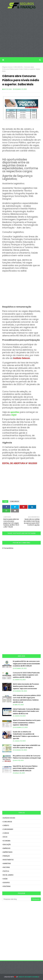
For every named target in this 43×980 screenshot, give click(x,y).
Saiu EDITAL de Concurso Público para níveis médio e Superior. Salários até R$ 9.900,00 (25, 768)
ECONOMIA (7, 841)
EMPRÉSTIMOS (8, 852)
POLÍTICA (6, 871)
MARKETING (7, 864)
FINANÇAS (6, 856)
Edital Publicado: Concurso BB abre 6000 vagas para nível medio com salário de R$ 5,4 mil (26, 711)
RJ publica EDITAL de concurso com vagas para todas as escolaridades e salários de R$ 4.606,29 (26, 664)
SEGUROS (6, 883)
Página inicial (7, 67)
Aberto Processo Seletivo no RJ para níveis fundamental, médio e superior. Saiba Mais (27, 723)
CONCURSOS (18, 67)
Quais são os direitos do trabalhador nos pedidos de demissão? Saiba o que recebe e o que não (26, 735)
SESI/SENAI (7, 886)
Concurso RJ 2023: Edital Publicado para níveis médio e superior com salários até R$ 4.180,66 (26, 675)
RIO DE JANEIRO (8, 875)
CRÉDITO (6, 825)
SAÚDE (5, 879)
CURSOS (6, 833)
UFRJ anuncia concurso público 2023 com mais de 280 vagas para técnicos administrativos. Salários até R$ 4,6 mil (27, 699)
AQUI (14, 415)
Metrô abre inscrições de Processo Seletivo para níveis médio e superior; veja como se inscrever (26, 686)
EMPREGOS (7, 848)
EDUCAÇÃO (7, 844)
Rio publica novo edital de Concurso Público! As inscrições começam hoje (27, 757)
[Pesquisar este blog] (17, 899)
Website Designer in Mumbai (28, 977)
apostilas (15, 412)
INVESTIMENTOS (8, 860)
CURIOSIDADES (8, 829)
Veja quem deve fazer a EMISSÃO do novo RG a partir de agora (26, 746)
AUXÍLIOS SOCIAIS (9, 818)
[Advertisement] (21, 33)
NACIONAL (6, 867)
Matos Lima (8, 89)
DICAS (5, 837)
